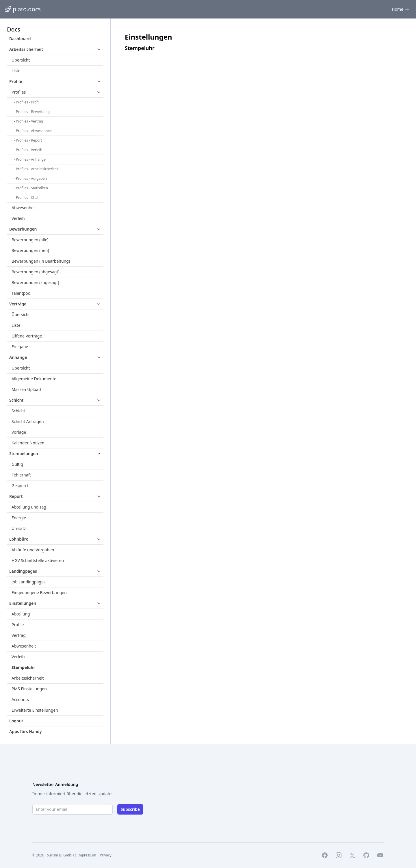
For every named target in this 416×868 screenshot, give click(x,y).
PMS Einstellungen (29, 689)
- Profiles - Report (28, 140)
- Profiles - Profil (27, 102)
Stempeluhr (23, 667)
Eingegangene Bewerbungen (39, 592)
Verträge (18, 304)
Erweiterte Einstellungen (35, 710)
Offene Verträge (27, 336)
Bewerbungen (23, 229)
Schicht (16, 400)
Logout (16, 721)
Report (16, 496)
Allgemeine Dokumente (34, 379)
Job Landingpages (29, 582)
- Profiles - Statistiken (31, 188)
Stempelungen (24, 454)
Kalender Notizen (28, 443)
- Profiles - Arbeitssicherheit (36, 169)
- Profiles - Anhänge (30, 159)
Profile (16, 81)
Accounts (20, 699)
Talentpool (22, 293)
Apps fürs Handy (25, 731)
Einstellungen (23, 603)
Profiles (19, 92)
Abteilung (21, 614)
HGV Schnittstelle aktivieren (38, 560)
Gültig (17, 464)
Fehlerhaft (21, 475)
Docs (14, 29)
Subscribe (130, 809)
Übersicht (21, 60)
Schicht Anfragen (28, 421)
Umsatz (19, 528)
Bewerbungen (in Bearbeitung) (41, 261)
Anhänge (18, 357)
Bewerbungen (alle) (30, 240)
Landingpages (23, 571)
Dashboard (20, 39)
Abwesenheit (24, 208)
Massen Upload (26, 389)
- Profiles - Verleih (28, 150)
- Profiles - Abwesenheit (33, 131)
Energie (19, 518)
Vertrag (19, 635)
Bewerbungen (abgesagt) (36, 272)
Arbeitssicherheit (26, 49)
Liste (16, 71)
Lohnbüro (19, 539)
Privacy (106, 855)
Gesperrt (20, 486)
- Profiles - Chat (26, 197)
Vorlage (19, 432)
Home (400, 9)
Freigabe (20, 347)
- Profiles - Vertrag (28, 121)
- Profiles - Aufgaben (30, 178)
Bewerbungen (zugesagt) (35, 282)
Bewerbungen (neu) (30, 250)
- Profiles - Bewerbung (32, 112)
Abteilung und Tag (29, 507)
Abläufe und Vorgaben (33, 550)
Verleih (18, 218)
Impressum (87, 855)
